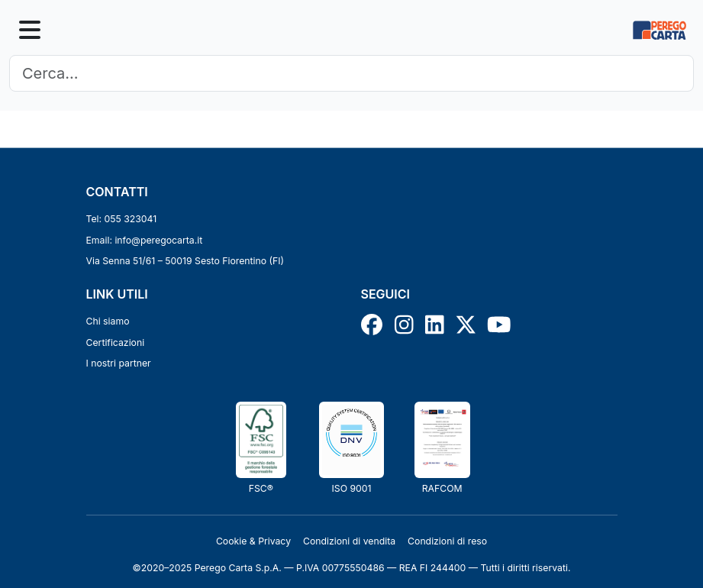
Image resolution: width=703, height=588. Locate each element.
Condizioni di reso (447, 541)
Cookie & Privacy (253, 541)
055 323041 (131, 219)
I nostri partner (119, 363)
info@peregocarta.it (158, 240)
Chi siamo (108, 321)
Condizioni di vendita (349, 541)
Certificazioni (116, 342)
